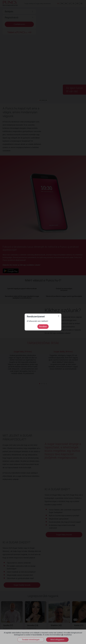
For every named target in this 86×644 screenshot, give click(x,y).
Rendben (43, 327)
